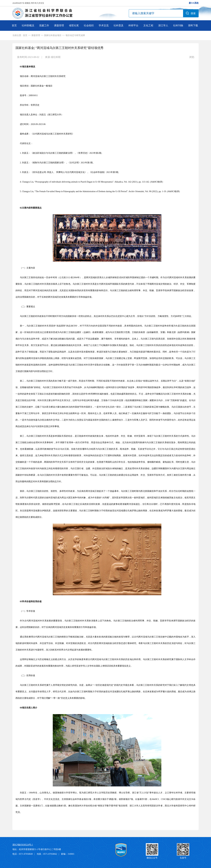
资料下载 (193, 25)
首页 (14, 25)
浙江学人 (163, 25)
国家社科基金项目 (53, 35)
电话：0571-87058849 (23, 854)
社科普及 (119, 25)
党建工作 (44, 25)
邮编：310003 (68, 854)
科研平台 (133, 25)
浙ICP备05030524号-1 (23, 845)
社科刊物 (178, 25)
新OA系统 (194, 3)
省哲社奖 (74, 25)
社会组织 (89, 25)
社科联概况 (28, 25)
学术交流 (104, 25)
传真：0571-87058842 (47, 854)
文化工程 (148, 25)
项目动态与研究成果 (75, 35)
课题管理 (59, 25)
